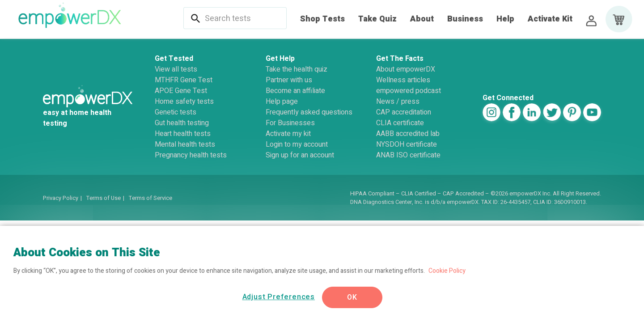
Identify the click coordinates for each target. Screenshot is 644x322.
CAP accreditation (404, 112)
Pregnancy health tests (191, 155)
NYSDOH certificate (407, 144)
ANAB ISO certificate (408, 155)
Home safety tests (184, 102)
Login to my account (297, 144)
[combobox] (241, 19)
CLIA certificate (400, 123)
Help (505, 19)
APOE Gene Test (181, 91)
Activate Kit (550, 19)
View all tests (176, 69)
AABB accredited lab (408, 134)
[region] (322, 274)
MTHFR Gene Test (184, 80)
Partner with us (289, 80)
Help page (282, 102)
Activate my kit (288, 134)
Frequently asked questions (309, 112)
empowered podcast (409, 91)
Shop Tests (322, 19)
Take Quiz (377, 19)
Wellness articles (403, 80)
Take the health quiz (297, 69)
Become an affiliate (295, 91)
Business (465, 19)
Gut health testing (182, 123)
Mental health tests (185, 144)
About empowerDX (406, 69)
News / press (398, 102)
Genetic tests (176, 112)
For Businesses (290, 123)
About (422, 19)
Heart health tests (183, 134)
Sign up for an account (300, 155)
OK (352, 297)
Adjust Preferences (279, 297)
